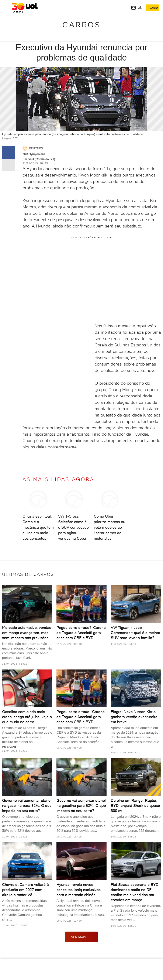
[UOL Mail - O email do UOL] (133, 8)
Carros (81, 25)
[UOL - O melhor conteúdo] (25, 8)
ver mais (81, 937)
